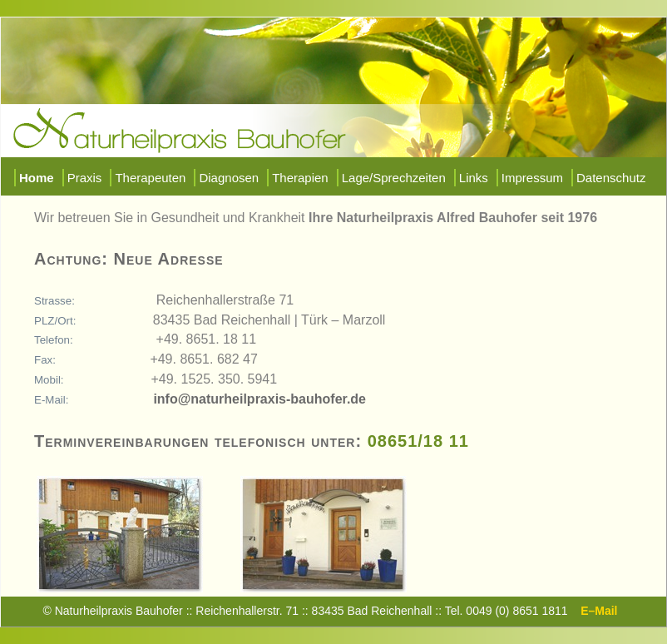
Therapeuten (150, 178)
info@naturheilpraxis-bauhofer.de (259, 399)
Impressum (532, 178)
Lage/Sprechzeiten (394, 178)
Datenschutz (611, 178)
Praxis (85, 178)
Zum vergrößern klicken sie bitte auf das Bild (134, 483)
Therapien (300, 178)
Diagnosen (229, 178)
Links (474, 178)
